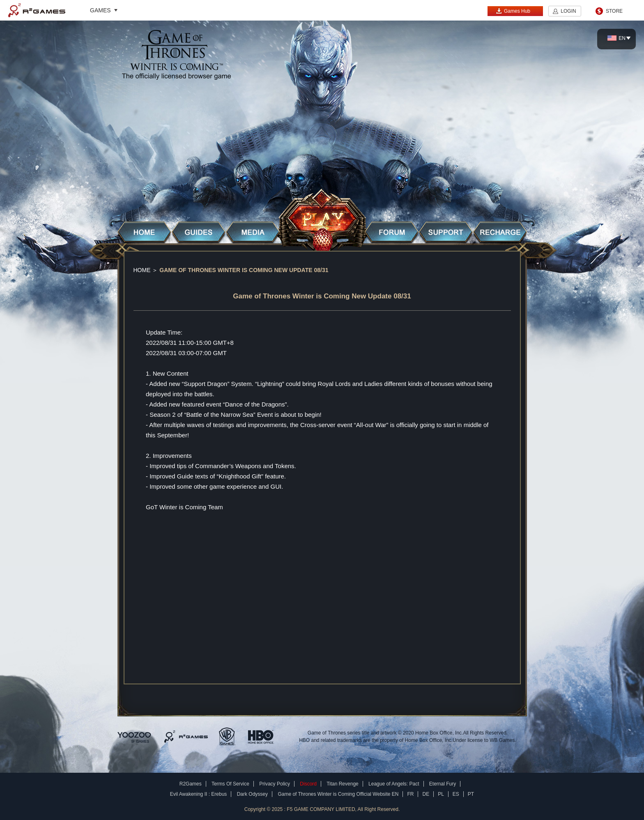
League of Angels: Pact (394, 784)
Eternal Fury (443, 784)
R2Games (37, 10)
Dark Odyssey (252, 794)
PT (471, 794)
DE (426, 794)
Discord (308, 784)
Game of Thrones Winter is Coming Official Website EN (338, 794)
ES (456, 794)
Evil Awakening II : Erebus (199, 794)
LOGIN (568, 11)
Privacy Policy (275, 784)
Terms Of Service (230, 784)
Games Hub (513, 11)
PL (441, 794)
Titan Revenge (343, 784)
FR (410, 794)
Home (142, 270)
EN (616, 38)
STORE (614, 11)
